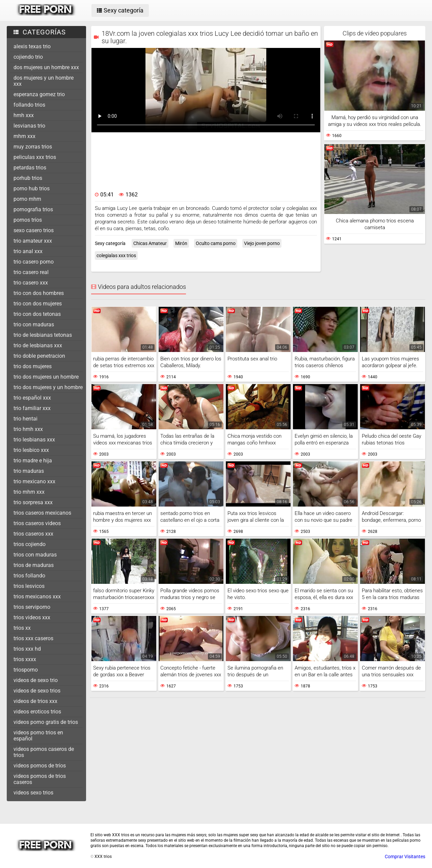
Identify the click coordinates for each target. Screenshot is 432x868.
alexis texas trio (32, 46)
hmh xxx (24, 115)
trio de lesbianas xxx (38, 345)
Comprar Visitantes (405, 857)
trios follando (29, 576)
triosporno (26, 670)
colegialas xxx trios (116, 255)
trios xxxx (25, 659)
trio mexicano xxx (34, 481)
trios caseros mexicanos (42, 513)
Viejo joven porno (262, 243)
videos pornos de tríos (40, 766)
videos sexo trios (33, 793)
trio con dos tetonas (37, 314)
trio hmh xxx (28, 429)
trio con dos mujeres (38, 304)
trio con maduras (34, 324)
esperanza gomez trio (39, 94)
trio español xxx (32, 398)
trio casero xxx (31, 283)
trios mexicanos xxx (37, 596)
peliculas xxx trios (35, 157)
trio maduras (29, 471)
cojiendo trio (28, 57)
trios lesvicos (29, 586)
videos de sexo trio (36, 680)
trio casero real (31, 272)
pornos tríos (28, 220)
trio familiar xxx (32, 408)
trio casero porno (34, 262)
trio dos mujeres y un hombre (48, 387)
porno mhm (27, 199)
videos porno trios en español (38, 736)
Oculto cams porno (216, 243)
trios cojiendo (30, 544)
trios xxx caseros (33, 638)
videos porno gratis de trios (46, 722)
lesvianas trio (29, 126)
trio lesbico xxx (31, 450)
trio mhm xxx (29, 492)
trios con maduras (35, 555)
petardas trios (30, 168)
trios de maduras (34, 565)
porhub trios (28, 178)
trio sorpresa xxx (33, 502)
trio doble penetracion (39, 356)
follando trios (29, 105)
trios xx (22, 628)
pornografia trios (33, 209)
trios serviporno (32, 607)
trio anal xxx (28, 251)
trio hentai (25, 419)
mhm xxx (24, 136)
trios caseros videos (37, 523)
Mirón (181, 243)
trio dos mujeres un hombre (46, 377)
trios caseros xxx (33, 534)
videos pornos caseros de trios (44, 752)
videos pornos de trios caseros (40, 779)
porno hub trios (32, 188)
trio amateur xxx (33, 241)
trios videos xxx (32, 617)
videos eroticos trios (37, 712)
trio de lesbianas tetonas (43, 335)
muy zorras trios (33, 147)
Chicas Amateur (150, 243)
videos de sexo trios (37, 691)
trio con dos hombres (39, 293)
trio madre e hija (33, 460)
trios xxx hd (27, 649)
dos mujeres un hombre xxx (46, 67)
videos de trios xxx (35, 701)
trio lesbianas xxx (34, 440)
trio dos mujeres (33, 366)
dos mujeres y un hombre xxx (44, 81)
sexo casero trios (34, 230)
